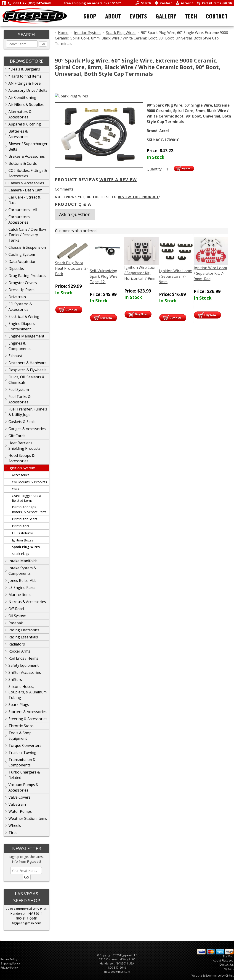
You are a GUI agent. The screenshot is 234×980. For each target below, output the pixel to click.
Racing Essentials (23, 637)
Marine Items (20, 595)
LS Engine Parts (22, 588)
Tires (13, 833)
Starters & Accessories (28, 712)
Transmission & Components (22, 762)
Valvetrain (17, 804)
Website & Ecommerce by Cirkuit (213, 976)
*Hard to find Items (25, 76)
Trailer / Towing (22, 753)
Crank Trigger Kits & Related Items (27, 498)
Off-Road (16, 609)
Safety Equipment (24, 665)
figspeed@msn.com (27, 923)
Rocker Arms (19, 651)
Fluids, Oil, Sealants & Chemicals (27, 380)
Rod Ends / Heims (23, 658)
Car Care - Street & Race (24, 200)
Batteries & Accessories (18, 134)
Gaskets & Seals (22, 422)
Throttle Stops (21, 726)
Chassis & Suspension (27, 247)
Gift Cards (17, 436)
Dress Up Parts (21, 290)
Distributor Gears (25, 519)
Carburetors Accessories (19, 220)
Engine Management (26, 336)
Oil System (17, 616)
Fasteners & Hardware (28, 363)
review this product (138, 197)
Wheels (15, 826)
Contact (217, 16)
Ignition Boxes (23, 540)
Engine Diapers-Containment (22, 326)
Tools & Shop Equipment (20, 736)
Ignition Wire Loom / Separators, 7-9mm (176, 276)
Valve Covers (19, 797)
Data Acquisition (22, 261)
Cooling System (22, 254)
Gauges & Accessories (27, 429)
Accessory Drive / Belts (28, 90)
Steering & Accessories (28, 719)
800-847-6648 (27, 918)
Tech (191, 16)
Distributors (21, 526)
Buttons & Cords (23, 163)
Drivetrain (17, 297)
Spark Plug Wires (26, 547)
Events (138, 16)
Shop (90, 16)
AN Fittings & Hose (25, 83)
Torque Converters (25, 745)
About (113, 16)
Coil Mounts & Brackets (29, 482)
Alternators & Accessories (20, 114)
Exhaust (15, 356)
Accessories (21, 475)
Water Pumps (20, 811)
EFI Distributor (23, 533)
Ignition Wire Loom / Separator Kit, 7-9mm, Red (210, 273)
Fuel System (19, 389)
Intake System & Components (22, 571)
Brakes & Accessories (27, 156)
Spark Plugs (20, 554)
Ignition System (22, 468)
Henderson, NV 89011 (27, 913)
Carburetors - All (23, 210)
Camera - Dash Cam (25, 190)
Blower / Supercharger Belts (28, 146)
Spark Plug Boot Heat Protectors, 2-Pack (71, 268)
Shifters (15, 679)
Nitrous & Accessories (27, 602)
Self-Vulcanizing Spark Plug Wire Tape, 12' (104, 276)
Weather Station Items (28, 818)
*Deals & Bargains (24, 69)
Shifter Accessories (25, 672)
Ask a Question (75, 214)
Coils (15, 489)
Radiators (17, 644)
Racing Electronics (24, 630)
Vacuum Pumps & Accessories (23, 787)
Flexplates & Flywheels (27, 370)
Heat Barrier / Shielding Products (24, 446)
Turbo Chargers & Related (24, 775)
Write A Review (118, 180)
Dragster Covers (23, 283)
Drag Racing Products (27, 276)
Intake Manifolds (23, 561)
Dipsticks (16, 269)
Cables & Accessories (26, 183)
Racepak (16, 623)
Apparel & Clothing (25, 124)
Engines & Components (20, 346)
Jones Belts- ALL (22, 580)
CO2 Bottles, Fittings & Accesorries (28, 173)
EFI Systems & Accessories (20, 307)
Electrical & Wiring (24, 316)
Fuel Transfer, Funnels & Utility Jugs (28, 412)
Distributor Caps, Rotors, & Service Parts (29, 510)
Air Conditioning (22, 97)
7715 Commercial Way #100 (27, 909)
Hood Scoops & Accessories (21, 458)
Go (43, 44)
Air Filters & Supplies (26, 105)
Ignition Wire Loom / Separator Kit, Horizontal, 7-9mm (141, 273)
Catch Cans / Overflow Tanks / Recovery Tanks (27, 235)
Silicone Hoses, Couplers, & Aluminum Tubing (28, 692)
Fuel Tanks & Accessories (20, 399)
